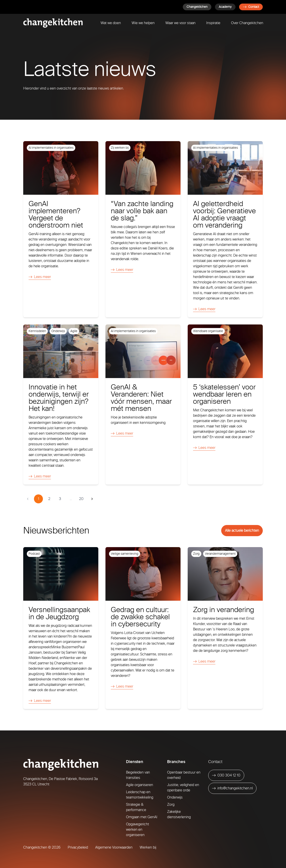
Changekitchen (197, 7)
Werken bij (148, 847)
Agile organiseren (140, 785)
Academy (225, 7)
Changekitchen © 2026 (42, 847)
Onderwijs (175, 797)
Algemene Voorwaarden (114, 847)
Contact (251, 7)
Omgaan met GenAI (142, 817)
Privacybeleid (78, 847)
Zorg (171, 804)
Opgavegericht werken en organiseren (138, 829)
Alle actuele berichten (242, 530)
